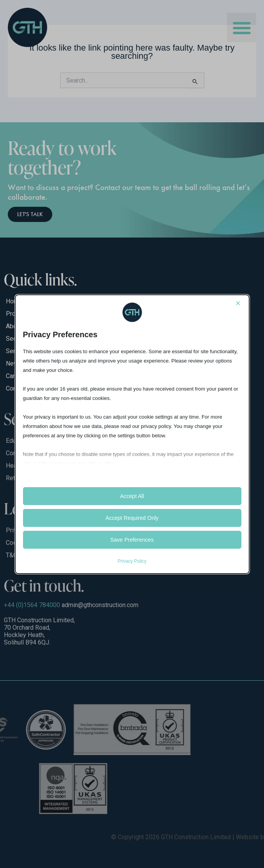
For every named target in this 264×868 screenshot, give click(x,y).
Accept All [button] (132, 496)
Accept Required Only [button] (132, 518)
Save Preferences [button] (132, 540)
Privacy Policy (132, 561)
